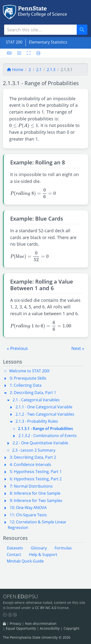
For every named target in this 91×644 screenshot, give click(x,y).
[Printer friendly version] (37, 53)
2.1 (39, 70)
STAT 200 (14, 42)
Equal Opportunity (21, 629)
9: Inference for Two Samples (36, 501)
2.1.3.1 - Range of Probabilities (45, 429)
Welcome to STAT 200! (29, 371)
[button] (17, 348)
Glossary (39, 548)
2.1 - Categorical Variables (36, 400)
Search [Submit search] (84, 30)
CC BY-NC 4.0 (46, 608)
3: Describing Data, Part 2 (33, 457)
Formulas (63, 548)
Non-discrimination (41, 623)
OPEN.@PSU (20, 596)
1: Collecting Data (26, 385)
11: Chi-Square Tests (28, 515)
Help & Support (43, 555)
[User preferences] (19, 53)
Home (15, 70)
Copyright (71, 629)
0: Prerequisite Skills (28, 378)
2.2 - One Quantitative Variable (40, 443)
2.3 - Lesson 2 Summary (34, 450)
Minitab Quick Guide (25, 561)
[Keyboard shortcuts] (9, 53)
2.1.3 (51, 70)
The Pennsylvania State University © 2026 (37, 637)
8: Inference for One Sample (35, 493)
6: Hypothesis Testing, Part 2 (36, 479)
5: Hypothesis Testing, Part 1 (36, 472)
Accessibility (50, 629)
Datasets (15, 548)
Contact (14, 555)
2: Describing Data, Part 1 (33, 393)
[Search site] (40, 30)
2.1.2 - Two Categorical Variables (45, 414)
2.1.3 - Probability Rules (37, 421)
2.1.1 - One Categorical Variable (44, 407)
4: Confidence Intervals (30, 465)
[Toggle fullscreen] (29, 53)
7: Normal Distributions (31, 486)
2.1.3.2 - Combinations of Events (48, 436)
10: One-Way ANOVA (28, 508)
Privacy (15, 623)
